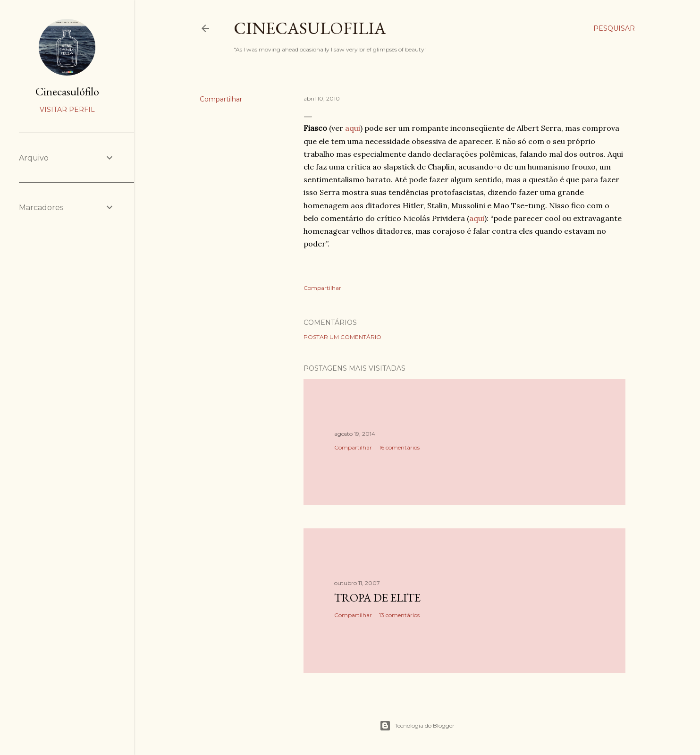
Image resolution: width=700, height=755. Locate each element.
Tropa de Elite (377, 598)
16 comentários (399, 447)
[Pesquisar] (614, 28)
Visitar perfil (67, 110)
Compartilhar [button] (221, 99)
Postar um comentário (342, 337)
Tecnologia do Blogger (417, 726)
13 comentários (399, 615)
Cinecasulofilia (310, 28)
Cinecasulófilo (67, 91)
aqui (353, 128)
